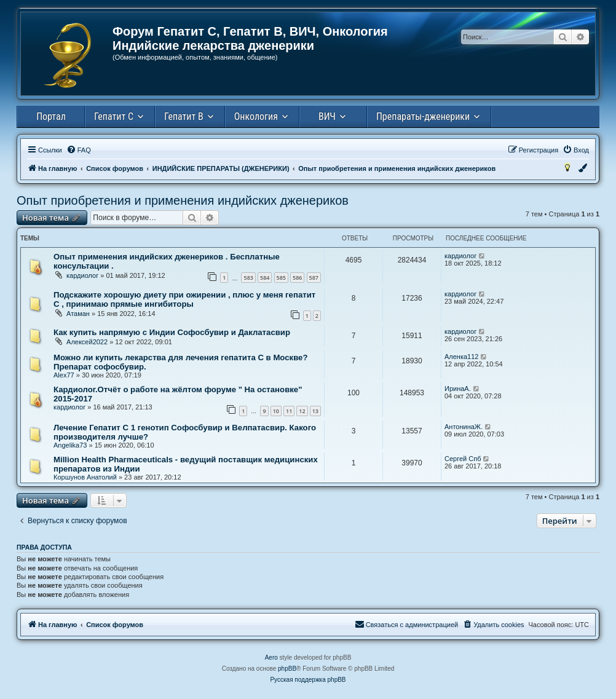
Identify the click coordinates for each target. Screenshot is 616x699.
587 (314, 278)
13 (315, 411)
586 (297, 278)
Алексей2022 (87, 342)
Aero (271, 658)
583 (248, 278)
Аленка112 (461, 357)
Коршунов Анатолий (85, 477)
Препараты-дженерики (423, 116)
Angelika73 (70, 445)
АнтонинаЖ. (464, 427)
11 (289, 411)
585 (281, 278)
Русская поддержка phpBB (308, 680)
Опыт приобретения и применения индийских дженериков (183, 200)
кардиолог (82, 275)
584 (265, 278)
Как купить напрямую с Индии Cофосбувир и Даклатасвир (172, 332)
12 (302, 411)
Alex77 (64, 375)
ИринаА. (458, 389)
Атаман (78, 314)
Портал (51, 116)
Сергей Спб (463, 459)
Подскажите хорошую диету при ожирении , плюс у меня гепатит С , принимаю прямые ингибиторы (184, 299)
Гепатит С (114, 116)
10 (276, 411)
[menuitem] (79, 150)
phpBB (287, 669)
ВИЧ (327, 116)
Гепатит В (184, 116)
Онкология (256, 116)
